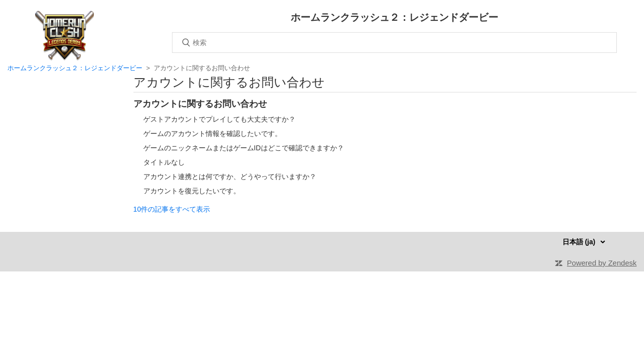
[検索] (394, 43)
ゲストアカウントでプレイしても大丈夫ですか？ (219, 119)
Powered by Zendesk (602, 263)
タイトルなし (164, 162)
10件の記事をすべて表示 (172, 209)
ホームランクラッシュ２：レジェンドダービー (76, 68)
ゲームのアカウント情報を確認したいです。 (213, 133)
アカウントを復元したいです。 (192, 191)
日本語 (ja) (580, 242)
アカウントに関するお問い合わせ (200, 104)
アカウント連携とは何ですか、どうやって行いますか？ (230, 177)
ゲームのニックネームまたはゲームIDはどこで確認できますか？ (244, 148)
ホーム (64, 36)
